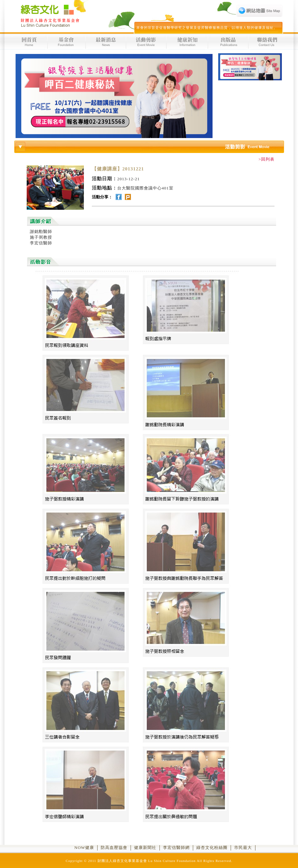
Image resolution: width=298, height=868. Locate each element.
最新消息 (107, 42)
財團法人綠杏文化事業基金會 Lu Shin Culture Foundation (49, 16)
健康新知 (188, 42)
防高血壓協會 (114, 848)
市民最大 (243, 848)
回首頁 (30, 42)
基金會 (67, 42)
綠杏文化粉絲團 (212, 848)
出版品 (229, 42)
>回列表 (267, 159)
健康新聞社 (145, 848)
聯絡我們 (267, 42)
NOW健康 (84, 848)
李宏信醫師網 (176, 848)
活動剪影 (147, 42)
